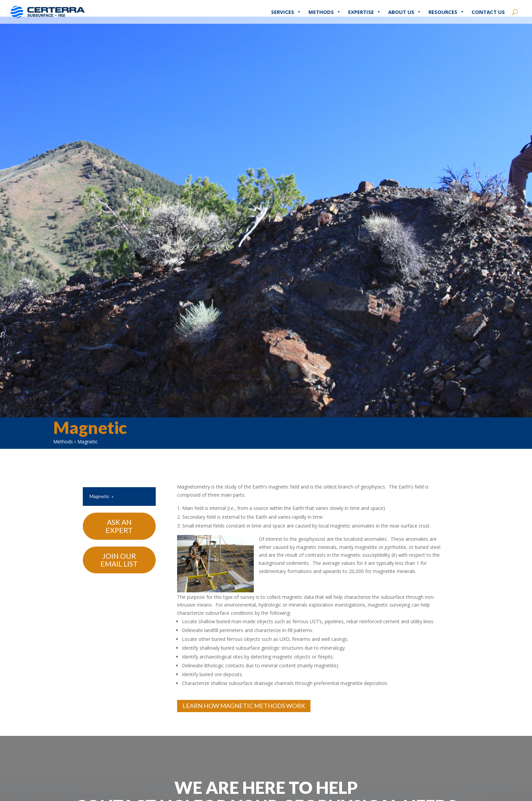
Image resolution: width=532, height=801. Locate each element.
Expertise (365, 7)
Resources (446, 7)
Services (286, 7)
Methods (325, 7)
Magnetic (100, 503)
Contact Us (488, 7)
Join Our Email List (119, 567)
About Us (405, 7)
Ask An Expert (119, 533)
